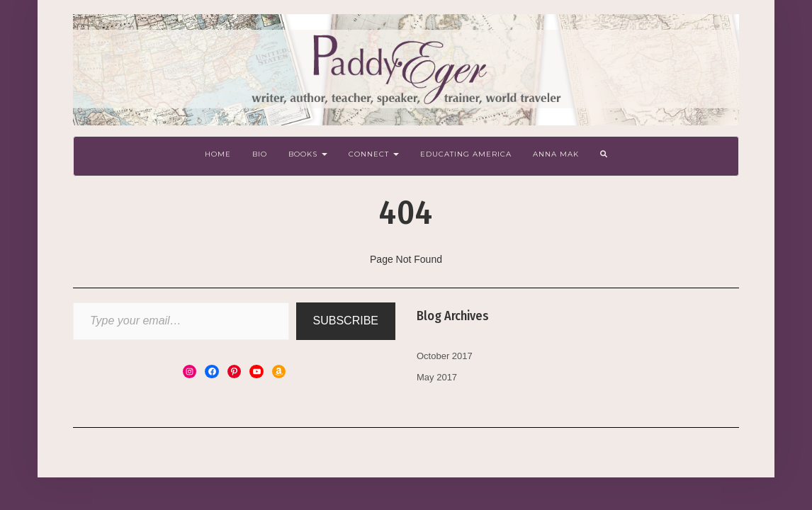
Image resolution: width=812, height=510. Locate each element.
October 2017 (445, 356)
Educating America (466, 154)
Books (308, 154)
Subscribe (346, 321)
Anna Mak (556, 154)
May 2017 (437, 377)
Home (218, 154)
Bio (260, 154)
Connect (374, 154)
